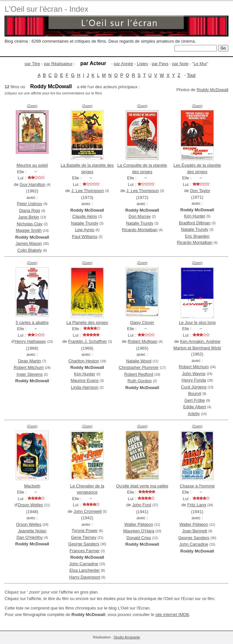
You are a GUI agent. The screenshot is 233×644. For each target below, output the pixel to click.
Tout (191, 75)
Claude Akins (85, 216)
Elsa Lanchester (84, 570)
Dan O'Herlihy (30, 537)
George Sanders (84, 544)
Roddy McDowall (212, 90)
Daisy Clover (142, 322)
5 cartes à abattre (32, 322)
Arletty (194, 414)
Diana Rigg (30, 210)
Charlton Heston (84, 361)
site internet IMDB (172, 615)
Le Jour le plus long (197, 322)
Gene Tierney (84, 537)
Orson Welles (30, 505)
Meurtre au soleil (32, 165)
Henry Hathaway (30, 341)
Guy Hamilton (33, 184)
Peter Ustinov (30, 204)
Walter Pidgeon (139, 524)
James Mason (29, 243)
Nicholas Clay (29, 224)
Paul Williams (85, 237)
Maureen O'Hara (139, 531)
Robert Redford (139, 374)
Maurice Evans (85, 380)
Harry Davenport (84, 577)
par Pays (160, 64)
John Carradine (84, 564)
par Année (123, 64)
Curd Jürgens (194, 387)
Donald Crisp (139, 538)
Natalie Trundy (85, 223)
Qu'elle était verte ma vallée (142, 486)
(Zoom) (32, 106)
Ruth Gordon (140, 381)
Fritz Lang (197, 505)
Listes (143, 64)
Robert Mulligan (143, 341)
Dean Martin (30, 361)
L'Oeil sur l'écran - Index (46, 9)
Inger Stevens (30, 374)
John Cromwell (88, 511)
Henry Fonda (194, 380)
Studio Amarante (127, 637)
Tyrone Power (85, 531)
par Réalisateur (58, 64)
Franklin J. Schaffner (88, 341)
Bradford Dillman (195, 223)
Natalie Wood (139, 361)
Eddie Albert (195, 407)
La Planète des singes (87, 322)
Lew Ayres (85, 230)
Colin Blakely (29, 250)
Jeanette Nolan (32, 531)
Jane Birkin (29, 217)
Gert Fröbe (195, 400)
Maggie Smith (28, 230)
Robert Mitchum (29, 367)
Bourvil (195, 393)
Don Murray (140, 216)
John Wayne (194, 374)
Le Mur (200, 64)
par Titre (33, 64)
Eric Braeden (197, 236)
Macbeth (32, 486)
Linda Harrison (85, 387)
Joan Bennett (195, 531)
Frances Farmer (85, 551)
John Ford (142, 505)
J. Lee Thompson (88, 191)
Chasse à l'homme (197, 486)
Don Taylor (200, 191)
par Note (180, 64)
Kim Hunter (195, 216)
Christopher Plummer (139, 367)
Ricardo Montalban (140, 230)
